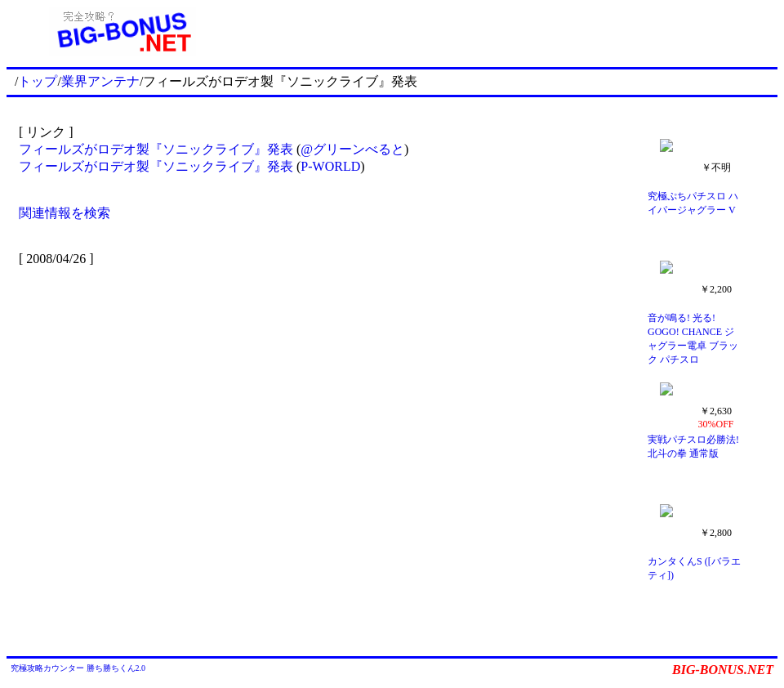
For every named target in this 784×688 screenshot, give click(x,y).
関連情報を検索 (65, 213)
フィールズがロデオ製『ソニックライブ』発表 (156, 149)
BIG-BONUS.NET (723, 670)
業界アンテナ (100, 81)
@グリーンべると (352, 149)
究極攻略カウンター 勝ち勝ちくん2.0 (78, 668)
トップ (38, 81)
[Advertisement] (508, 31)
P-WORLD (330, 166)
